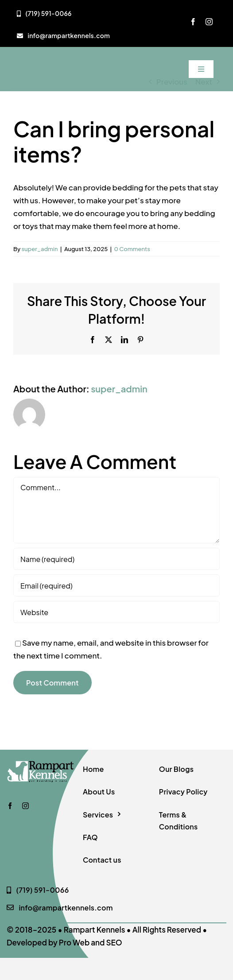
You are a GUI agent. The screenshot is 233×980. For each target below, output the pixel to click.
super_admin (39, 249)
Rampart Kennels (95, 930)
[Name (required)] (116, 559)
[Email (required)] (116, 585)
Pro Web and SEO (91, 942)
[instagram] (209, 22)
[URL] (116, 612)
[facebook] (193, 22)
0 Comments (132, 249)
